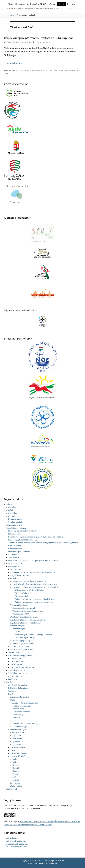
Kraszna (16, 771)
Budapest (16, 718)
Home (11, 15)
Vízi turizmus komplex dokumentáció (28, 611)
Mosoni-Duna (18, 709)
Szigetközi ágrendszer (22, 706)
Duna (13, 700)
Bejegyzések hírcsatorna (16, 841)
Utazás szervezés (15, 549)
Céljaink (12, 510)
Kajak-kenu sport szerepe (25, 638)
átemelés (68, 70)
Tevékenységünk (15, 522)
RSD (14, 721)
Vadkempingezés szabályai (19, 552)
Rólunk (9, 504)
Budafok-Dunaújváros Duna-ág (25, 724)
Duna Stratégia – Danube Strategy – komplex (33, 635)
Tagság (9, 682)
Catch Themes (51, 863)
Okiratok (12, 516)
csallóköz (76, 70)
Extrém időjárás (15, 534)
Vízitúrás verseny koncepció (20, 673)
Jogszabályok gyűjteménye (17, 528)
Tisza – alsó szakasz (19, 753)
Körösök (16, 768)
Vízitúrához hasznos (51, 70)
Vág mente (17, 736)
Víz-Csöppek (16, 658)
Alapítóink (13, 513)
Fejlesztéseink (14, 566)
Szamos (16, 780)
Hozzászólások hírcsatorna (17, 844)
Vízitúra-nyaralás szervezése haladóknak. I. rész (34, 599)
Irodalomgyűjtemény (21, 641)
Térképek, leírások (35, 70)
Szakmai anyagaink (14, 564)
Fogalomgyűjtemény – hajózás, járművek (28, 620)
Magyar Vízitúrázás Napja (21, 575)
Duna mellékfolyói (18, 730)
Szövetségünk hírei (14, 525)
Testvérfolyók (14, 652)
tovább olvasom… (14, 63)
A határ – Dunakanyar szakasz (25, 703)
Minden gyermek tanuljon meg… (24, 617)
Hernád (16, 765)
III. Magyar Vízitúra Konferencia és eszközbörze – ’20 (32, 572)
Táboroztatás (14, 558)
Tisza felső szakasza (18, 747)
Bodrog (16, 759)
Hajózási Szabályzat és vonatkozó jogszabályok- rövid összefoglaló (36, 537)
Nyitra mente (18, 739)
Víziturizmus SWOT (20, 614)
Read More (72, 4)
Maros (15, 774)
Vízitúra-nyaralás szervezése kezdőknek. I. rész (34, 602)
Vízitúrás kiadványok (17, 670)
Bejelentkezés (12, 838)
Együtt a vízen (16, 569)
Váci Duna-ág (18, 715)
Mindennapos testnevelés (23, 644)
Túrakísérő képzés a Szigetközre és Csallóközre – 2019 (35, 584)
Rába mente (15, 783)
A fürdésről (13, 555)
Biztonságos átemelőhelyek (24, 608)
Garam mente (18, 733)
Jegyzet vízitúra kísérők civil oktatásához (29, 581)
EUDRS (17, 632)
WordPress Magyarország (17, 847)
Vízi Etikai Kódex (17, 661)
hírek (6, 73)
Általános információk (17, 685)
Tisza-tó (14, 750)
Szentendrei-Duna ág (21, 712)
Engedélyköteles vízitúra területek (22, 531)
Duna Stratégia (19, 629)
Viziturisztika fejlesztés (20, 605)
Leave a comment (43, 42)
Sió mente (17, 744)
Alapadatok (13, 507)
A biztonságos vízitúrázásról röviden (30, 590)
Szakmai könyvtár (18, 626)
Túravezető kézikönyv (20, 647)
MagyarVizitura (25, 42)
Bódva (15, 762)
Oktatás (13, 578)
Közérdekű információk (16, 70)
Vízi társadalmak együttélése (20, 655)
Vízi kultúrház (16, 664)
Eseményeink (12, 789)
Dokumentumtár (15, 519)
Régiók (11, 694)
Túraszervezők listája (23, 596)
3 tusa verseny (16, 676)
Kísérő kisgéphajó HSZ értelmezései (23, 540)
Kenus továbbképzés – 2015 (22, 650)
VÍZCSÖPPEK (42, 861)
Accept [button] (62, 4)
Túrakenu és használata (24, 593)
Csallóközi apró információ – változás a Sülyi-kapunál (38, 38)
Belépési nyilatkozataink (18, 688)
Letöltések (13, 679)
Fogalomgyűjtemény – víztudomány (26, 623)
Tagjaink (12, 691)
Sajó (14, 777)
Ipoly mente (17, 742)
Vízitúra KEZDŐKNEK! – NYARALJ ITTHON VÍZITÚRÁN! (35, 587)
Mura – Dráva (16, 786)
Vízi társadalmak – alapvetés (22, 667)
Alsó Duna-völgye (20, 727)
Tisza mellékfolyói (18, 756)
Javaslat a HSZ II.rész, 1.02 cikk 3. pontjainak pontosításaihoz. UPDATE (37, 561)
